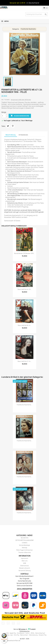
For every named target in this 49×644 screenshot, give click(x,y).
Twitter (3, 623)
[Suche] (37, 14)
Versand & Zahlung (25, 570)
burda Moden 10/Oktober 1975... (24, 253)
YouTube (8, 623)
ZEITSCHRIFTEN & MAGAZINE (25, 540)
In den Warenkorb (20, 116)
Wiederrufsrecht (24, 568)
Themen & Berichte (24, 552)
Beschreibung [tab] (11, 135)
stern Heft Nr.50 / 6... (24, 325)
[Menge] (4, 116)
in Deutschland (33, 3)
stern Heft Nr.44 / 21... (25, 289)
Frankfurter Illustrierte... (24, 405)
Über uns (25, 561)
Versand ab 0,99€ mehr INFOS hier (21, 100)
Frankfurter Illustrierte (28, 29)
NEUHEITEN (25, 538)
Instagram (18, 623)
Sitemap (24, 548)
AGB (25, 563)
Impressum (24, 558)
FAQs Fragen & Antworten (24, 550)
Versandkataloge (24, 545)
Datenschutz (24, 566)
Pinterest (13, 126)
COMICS (25, 543)
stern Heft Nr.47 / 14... (25, 361)
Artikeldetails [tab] (23, 135)
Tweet (8, 126)
